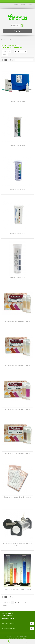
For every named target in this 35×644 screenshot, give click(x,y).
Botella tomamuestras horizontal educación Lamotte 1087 (17, 544)
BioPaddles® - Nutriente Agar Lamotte (17, 321)
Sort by (12, 60)
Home (3, 39)
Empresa (23, 5)
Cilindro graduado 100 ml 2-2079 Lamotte (18, 590)
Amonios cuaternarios (18, 102)
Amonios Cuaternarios (17, 190)
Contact (30, 5)
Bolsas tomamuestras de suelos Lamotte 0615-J (18, 498)
